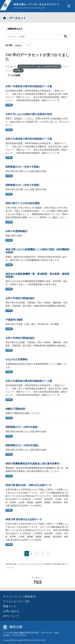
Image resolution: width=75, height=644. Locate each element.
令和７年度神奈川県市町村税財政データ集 (29, 86)
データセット (18, 18)
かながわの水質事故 (17, 359)
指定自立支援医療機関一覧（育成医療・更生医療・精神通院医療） (37, 275)
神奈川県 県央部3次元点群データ (24, 519)
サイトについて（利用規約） (21, 596)
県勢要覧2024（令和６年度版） (23, 167)
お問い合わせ (11, 611)
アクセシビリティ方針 (17, 601)
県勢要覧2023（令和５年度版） (23, 185)
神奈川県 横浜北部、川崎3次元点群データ (29, 485)
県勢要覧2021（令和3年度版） (23, 427)
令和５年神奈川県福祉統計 (20, 298)
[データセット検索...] (34, 36)
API (55, 564)
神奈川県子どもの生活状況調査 (23, 203)
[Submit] (66, 36)
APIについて (11, 616)
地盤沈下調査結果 (15, 409)
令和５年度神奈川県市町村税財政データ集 (29, 381)
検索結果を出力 (15, 29)
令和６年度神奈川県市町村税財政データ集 (29, 139)
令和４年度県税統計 (17, 231)
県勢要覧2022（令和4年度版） (23, 445)
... (40, 552)
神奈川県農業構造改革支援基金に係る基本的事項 (32, 463)
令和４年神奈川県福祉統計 (20, 338)
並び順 (9, 45)
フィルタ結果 (14, 75)
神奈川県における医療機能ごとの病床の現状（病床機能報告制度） (37, 251)
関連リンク (10, 606)
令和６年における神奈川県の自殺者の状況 (29, 114)
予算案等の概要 (14, 320)
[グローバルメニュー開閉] (69, 6)
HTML (9, 105)
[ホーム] (5, 18)
